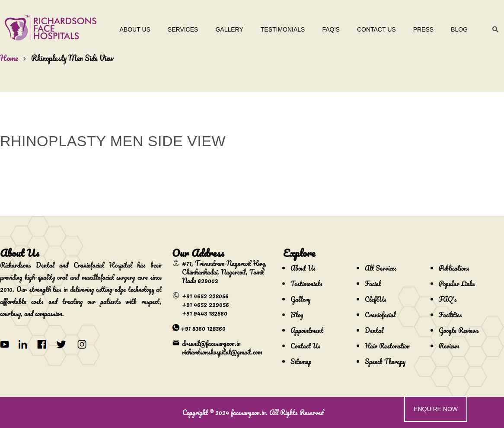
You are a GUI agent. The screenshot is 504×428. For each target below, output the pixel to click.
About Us (135, 29)
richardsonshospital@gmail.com (222, 352)
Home (9, 58)
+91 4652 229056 (206, 304)
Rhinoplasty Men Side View (72, 58)
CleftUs (376, 299)
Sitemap (301, 361)
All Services (381, 268)
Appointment (307, 330)
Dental (374, 330)
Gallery (229, 29)
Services (183, 29)
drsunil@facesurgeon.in (211, 343)
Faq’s (331, 29)
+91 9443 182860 (205, 313)
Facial (373, 284)
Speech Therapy (385, 361)
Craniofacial (380, 315)
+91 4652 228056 (205, 296)
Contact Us (376, 29)
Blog (459, 29)
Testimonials (283, 29)
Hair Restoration (387, 346)
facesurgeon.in (248, 412)
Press (423, 29)
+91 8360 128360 (203, 328)
